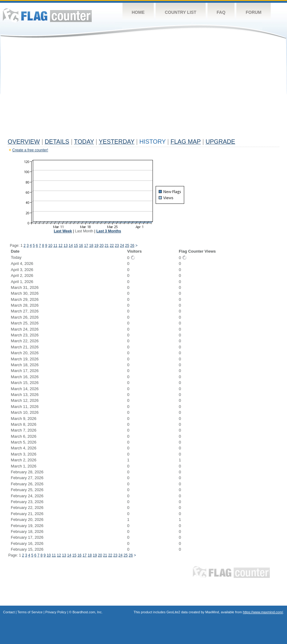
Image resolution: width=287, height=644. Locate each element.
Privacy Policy (56, 612)
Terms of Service (30, 612)
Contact (9, 612)
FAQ (221, 12)
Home (138, 12)
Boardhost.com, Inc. (87, 612)
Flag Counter (47, 15)
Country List (181, 12)
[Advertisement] (143, 90)
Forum (253, 12)
